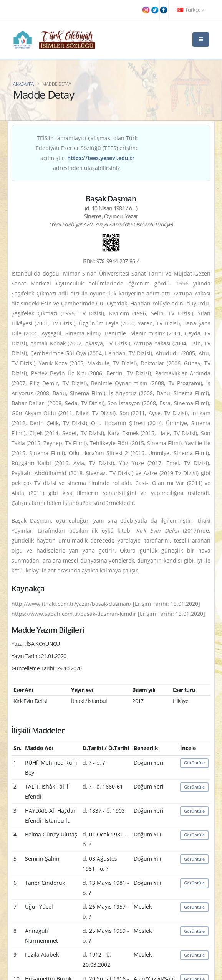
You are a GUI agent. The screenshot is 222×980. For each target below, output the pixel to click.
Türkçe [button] (191, 10)
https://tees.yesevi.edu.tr (101, 158)
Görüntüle (194, 763)
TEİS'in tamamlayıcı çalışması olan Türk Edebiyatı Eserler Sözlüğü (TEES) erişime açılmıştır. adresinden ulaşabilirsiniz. (87, 153)
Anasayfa (23, 84)
